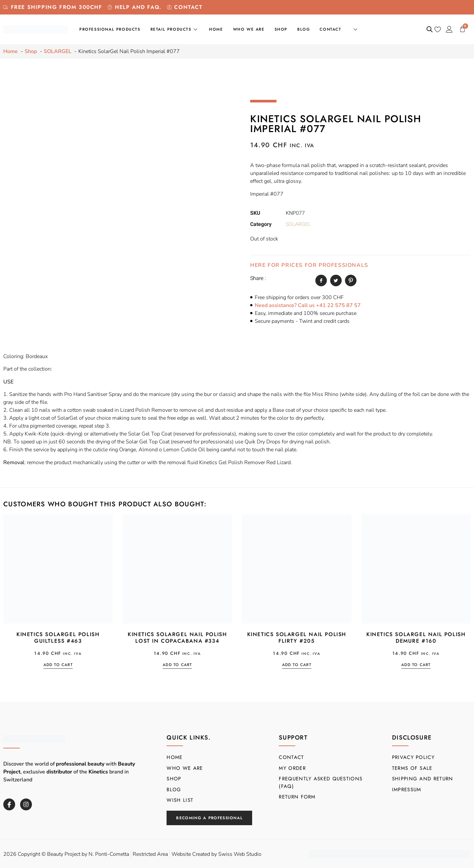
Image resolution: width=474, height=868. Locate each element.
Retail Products (175, 29)
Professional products (110, 29)
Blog (303, 29)
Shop (281, 29)
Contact (330, 29)
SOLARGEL (298, 224)
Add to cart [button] (58, 665)
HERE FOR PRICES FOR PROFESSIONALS (309, 265)
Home (216, 29)
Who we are (249, 29)
